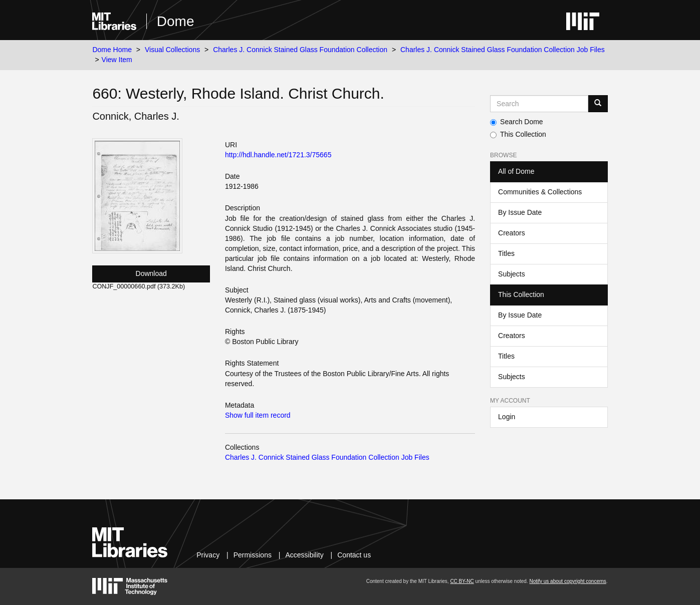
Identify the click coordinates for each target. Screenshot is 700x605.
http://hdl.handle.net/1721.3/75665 (278, 155)
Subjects (512, 274)
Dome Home (112, 50)
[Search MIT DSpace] (539, 104)
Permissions (253, 555)
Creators (512, 233)
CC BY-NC (462, 581)
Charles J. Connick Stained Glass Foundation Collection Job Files (503, 50)
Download (151, 273)
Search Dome (517, 122)
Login (507, 417)
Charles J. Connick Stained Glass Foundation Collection (300, 50)
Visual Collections (172, 50)
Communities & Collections (540, 192)
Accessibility (304, 555)
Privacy (208, 555)
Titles (506, 253)
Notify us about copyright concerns (567, 581)
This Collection (518, 134)
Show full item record (258, 415)
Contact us (354, 555)
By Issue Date (520, 212)
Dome (176, 21)
